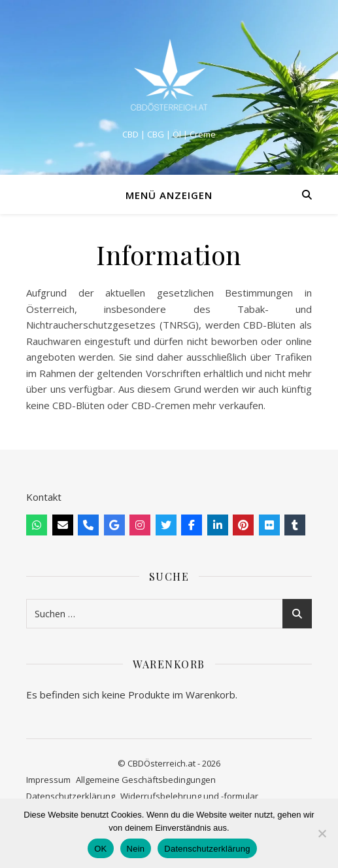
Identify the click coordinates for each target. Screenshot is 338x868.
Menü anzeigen (169, 195)
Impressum (48, 780)
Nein (136, 849)
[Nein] (322, 833)
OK (100, 849)
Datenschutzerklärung (71, 796)
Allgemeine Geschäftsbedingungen (146, 780)
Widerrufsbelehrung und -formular (189, 796)
